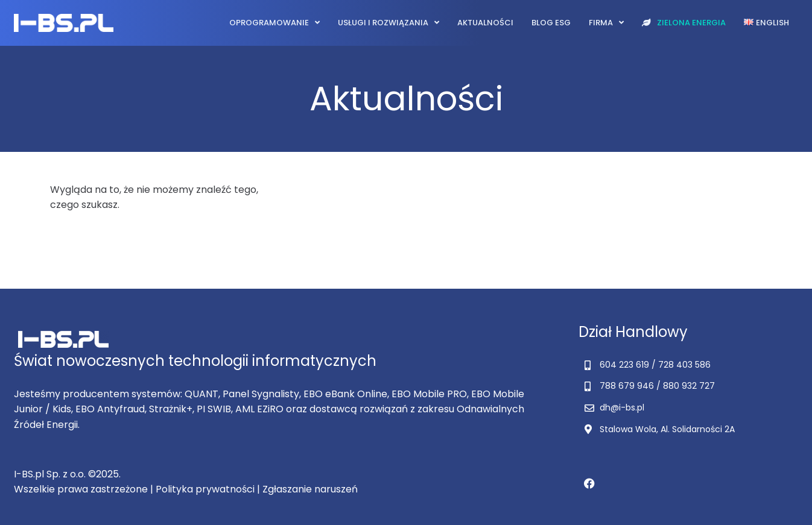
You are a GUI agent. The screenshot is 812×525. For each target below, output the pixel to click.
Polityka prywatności (205, 489)
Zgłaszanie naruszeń (310, 489)
